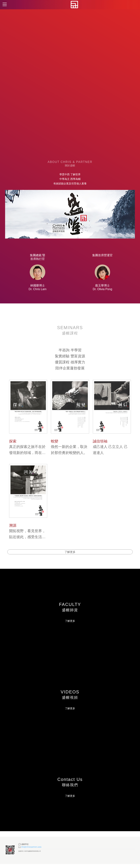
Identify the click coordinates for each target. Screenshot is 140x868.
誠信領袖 (100, 441)
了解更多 (70, 625)
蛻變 (55, 441)
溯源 (13, 525)
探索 (13, 441)
